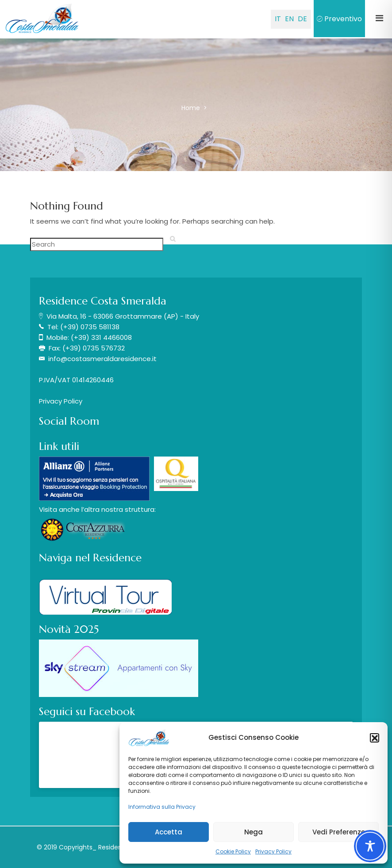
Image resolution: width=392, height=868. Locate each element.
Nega (254, 832)
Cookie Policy (233, 851)
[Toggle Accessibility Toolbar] (370, 846)
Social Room (69, 421)
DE (302, 19)
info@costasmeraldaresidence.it (102, 359)
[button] (374, 738)
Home (192, 108)
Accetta (169, 832)
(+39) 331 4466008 (101, 337)
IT (278, 19)
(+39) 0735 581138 (90, 327)
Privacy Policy (273, 851)
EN (289, 19)
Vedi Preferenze (339, 832)
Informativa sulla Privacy (162, 807)
